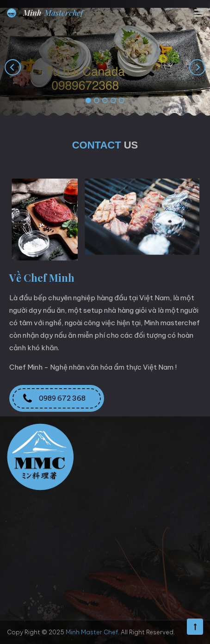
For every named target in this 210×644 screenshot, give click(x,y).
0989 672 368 (57, 398)
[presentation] (13, 67)
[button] (88, 101)
